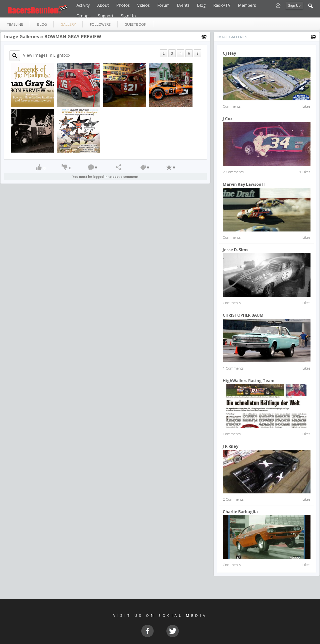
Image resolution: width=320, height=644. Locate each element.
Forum (163, 5)
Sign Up (294, 5)
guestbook (135, 24)
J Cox (228, 119)
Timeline (15, 24)
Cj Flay (229, 53)
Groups (83, 16)
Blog (201, 5)
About (103, 5)
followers (100, 24)
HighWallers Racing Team (249, 381)
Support (106, 16)
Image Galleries (21, 36)
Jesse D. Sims (235, 250)
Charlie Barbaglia (240, 512)
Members (247, 5)
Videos (143, 5)
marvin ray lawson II (244, 184)
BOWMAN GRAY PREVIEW (73, 36)
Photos (123, 5)
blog (42, 24)
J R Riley (230, 446)
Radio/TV (222, 5)
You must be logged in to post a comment (105, 177)
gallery (68, 24)
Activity (83, 5)
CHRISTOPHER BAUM (243, 315)
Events (183, 5)
